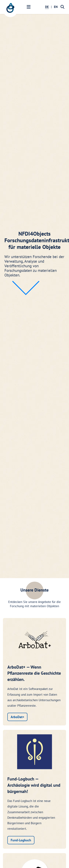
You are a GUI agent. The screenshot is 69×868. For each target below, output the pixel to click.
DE (47, 7)
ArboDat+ (17, 717)
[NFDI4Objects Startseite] (10, 10)
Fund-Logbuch (21, 840)
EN (56, 7)
